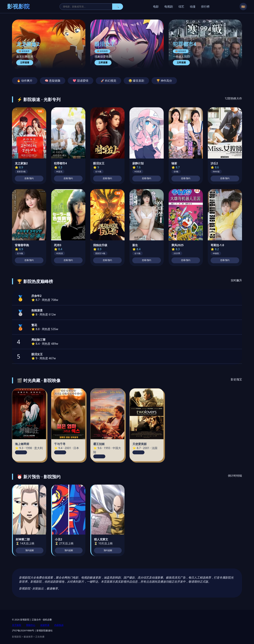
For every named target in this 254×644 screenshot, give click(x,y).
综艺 (181, 7)
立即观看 (25, 63)
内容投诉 (59, 625)
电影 (156, 7)
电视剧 (169, 7)
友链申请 (45, 625)
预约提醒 (30, 550)
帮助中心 (31, 625)
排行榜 (205, 7)
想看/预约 (29, 178)
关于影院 (17, 625)
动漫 (193, 7)
